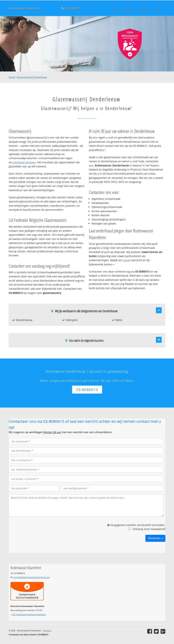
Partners (47, 630)
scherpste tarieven (24, 162)
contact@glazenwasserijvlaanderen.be (32, 577)
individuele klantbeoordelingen (29, 614)
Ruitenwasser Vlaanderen (25, 8)
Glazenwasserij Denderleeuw (32, 77)
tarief (127, 260)
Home (12, 77)
